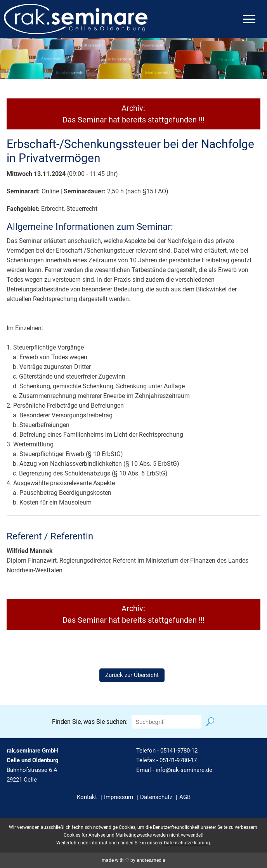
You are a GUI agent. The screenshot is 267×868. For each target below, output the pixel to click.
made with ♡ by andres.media (133, 860)
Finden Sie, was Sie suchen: (90, 722)
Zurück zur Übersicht (132, 675)
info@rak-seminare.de (184, 770)
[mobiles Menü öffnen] (249, 19)
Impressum (119, 797)
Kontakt (87, 797)
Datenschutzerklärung (187, 843)
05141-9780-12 (179, 751)
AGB (185, 797)
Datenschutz (156, 797)
